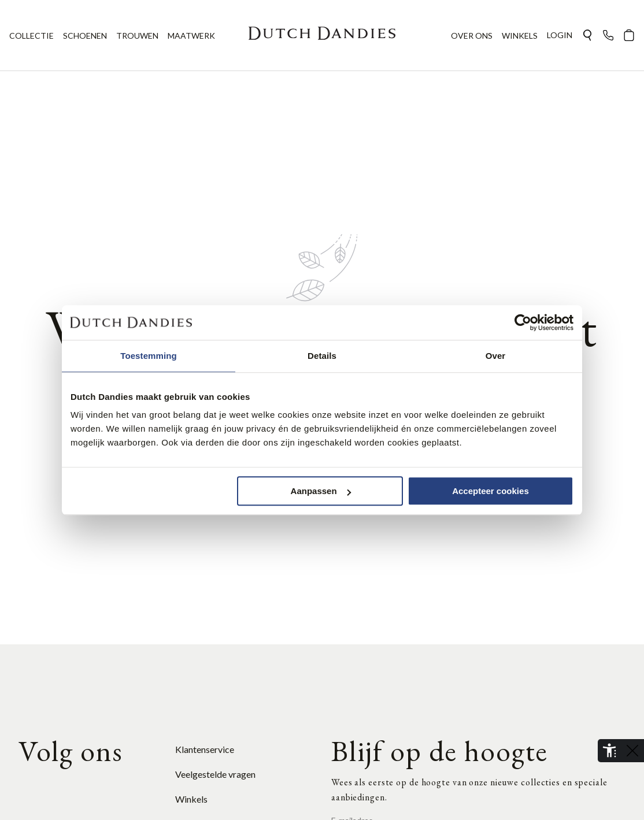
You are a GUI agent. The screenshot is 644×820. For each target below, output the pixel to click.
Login (560, 35)
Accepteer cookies (491, 491)
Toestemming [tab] (149, 356)
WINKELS (520, 36)
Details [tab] (322, 356)
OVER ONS (472, 36)
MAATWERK (191, 36)
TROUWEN (137, 36)
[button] (587, 35)
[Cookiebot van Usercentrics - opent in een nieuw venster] (523, 322)
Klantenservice (205, 749)
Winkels (191, 799)
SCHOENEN (85, 36)
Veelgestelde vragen (215, 774)
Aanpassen (321, 491)
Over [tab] (496, 356)
